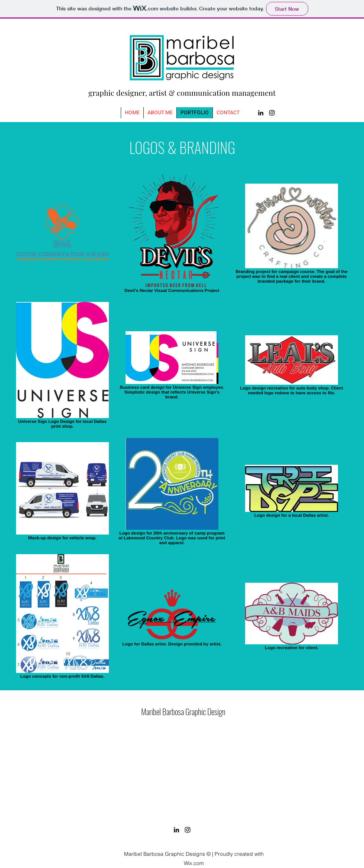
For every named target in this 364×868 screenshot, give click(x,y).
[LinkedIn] (261, 113)
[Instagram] (272, 113)
